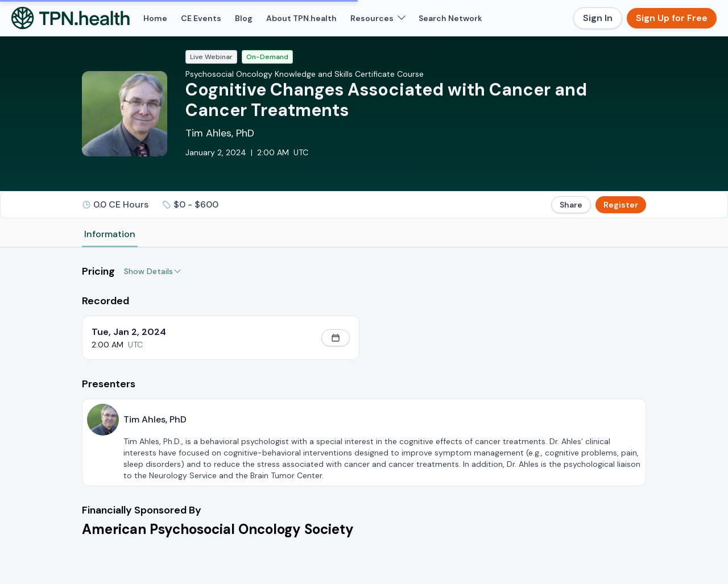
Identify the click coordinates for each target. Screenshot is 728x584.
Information (110, 234)
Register (621, 205)
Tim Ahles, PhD (220, 133)
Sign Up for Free (672, 18)
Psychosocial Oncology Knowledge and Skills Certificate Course (305, 74)
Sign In (598, 18)
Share (571, 205)
